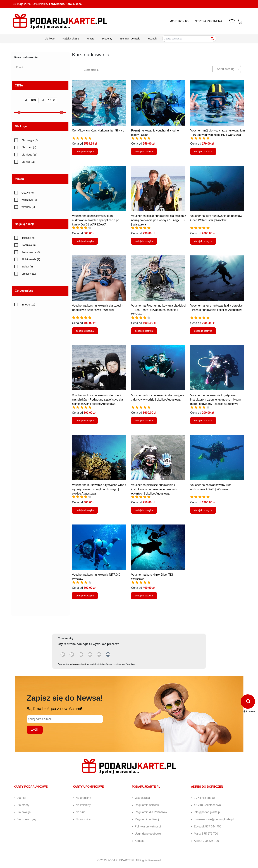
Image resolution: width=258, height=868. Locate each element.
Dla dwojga (24, 812)
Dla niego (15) (29, 155)
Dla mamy (23, 805)
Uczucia (153, 39)
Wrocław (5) (28, 207)
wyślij (35, 730)
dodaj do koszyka (85, 151)
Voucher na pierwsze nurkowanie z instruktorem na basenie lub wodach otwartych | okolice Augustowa (154, 489)
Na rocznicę (83, 819)
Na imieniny (83, 805)
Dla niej (21, 798)
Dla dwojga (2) (30, 140)
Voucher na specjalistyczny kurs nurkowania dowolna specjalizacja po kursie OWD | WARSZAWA (96, 220)
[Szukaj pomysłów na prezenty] (189, 39)
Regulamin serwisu (147, 805)
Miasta (91, 39)
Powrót (19, 67)
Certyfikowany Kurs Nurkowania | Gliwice (98, 130)
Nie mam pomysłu (130, 39)
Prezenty (107, 39)
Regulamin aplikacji (147, 819)
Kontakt (140, 841)
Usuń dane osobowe (148, 834)
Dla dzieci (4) (29, 147)
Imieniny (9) (28, 238)
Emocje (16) (28, 305)
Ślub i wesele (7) (31, 259)
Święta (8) (27, 267)
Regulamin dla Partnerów (151, 812)
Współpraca (142, 798)
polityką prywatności (78, 664)
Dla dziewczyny (26, 819)
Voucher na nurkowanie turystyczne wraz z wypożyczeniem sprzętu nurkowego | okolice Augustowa (99, 489)
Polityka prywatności (148, 826)
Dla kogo (50, 39)
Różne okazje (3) (31, 252)
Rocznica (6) (29, 245)
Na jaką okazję (71, 39)
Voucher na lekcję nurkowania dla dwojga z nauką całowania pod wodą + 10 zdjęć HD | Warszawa (159, 220)
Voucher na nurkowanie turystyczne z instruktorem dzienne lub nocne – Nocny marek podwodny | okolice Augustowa (216, 400)
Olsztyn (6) (28, 193)
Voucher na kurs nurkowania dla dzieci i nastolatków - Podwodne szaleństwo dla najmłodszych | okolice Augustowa (97, 400)
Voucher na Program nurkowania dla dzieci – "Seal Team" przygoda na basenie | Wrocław (158, 310)
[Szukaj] (212, 39)
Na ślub (80, 812)
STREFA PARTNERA (209, 21)
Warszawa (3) (29, 200)
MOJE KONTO (179, 21)
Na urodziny (83, 798)
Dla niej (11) (28, 162)
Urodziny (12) (29, 274)
